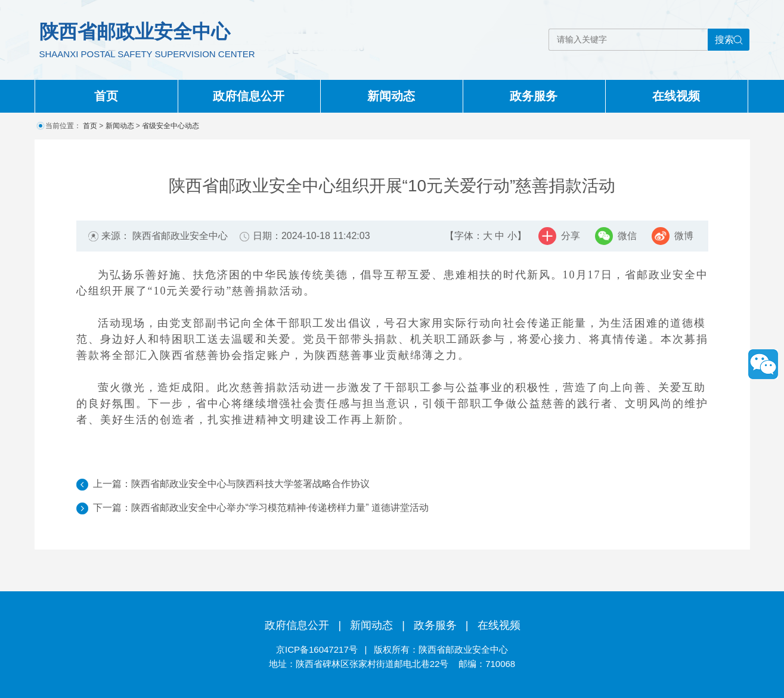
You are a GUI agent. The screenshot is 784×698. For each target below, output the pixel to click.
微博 (684, 236)
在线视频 (676, 96)
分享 (571, 236)
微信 (627, 236)
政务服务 (534, 96)
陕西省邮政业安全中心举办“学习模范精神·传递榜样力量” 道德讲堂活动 (280, 508)
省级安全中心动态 (171, 126)
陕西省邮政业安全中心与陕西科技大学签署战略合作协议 (250, 484)
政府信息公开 (249, 96)
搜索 (724, 40)
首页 (106, 96)
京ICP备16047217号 (317, 649)
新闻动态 (391, 96)
